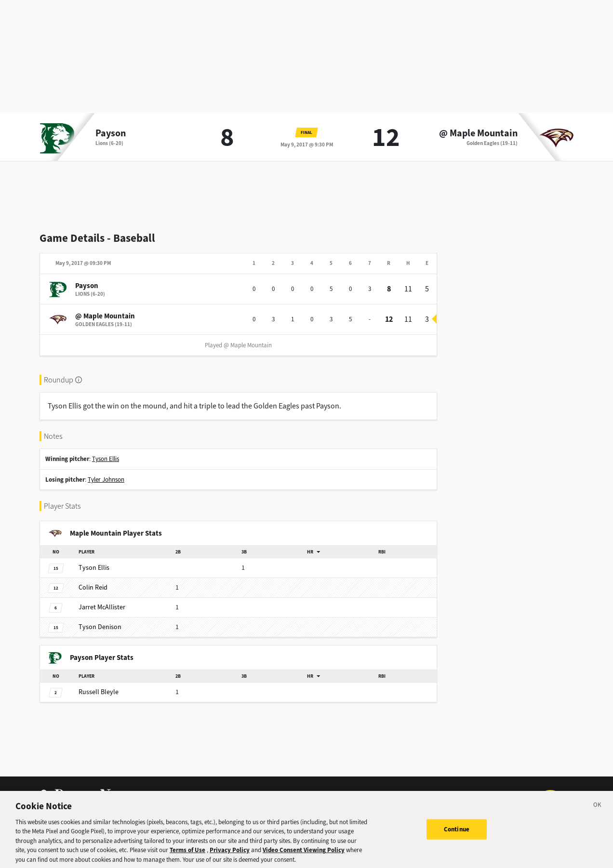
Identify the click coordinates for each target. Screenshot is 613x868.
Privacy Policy (230, 856)
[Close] (598, 813)
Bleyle (99, 692)
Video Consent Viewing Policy (304, 856)
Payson (111, 133)
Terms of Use (187, 856)
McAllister (102, 607)
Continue (457, 835)
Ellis (94, 568)
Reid (93, 587)
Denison (100, 627)
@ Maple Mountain (478, 133)
